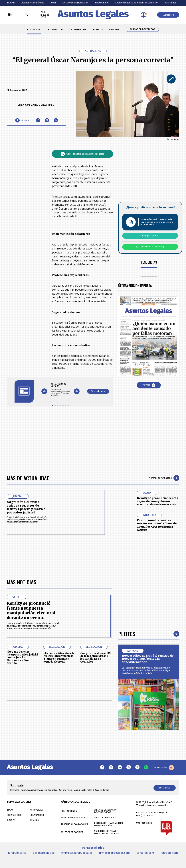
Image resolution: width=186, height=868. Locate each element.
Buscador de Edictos (142, 29)
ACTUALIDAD (34, 29)
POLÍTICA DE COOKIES (72, 832)
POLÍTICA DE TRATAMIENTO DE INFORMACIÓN (109, 824)
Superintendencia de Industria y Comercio (137, 3)
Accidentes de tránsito (33, 3)
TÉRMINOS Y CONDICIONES (74, 824)
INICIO (10, 810)
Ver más (149, 385)
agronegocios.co (44, 853)
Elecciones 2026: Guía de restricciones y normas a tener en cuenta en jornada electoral (59, 657)
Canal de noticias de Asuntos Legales (82, 154)
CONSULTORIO (56, 29)
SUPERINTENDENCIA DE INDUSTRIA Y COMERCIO (106, 832)
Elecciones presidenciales (75, 3)
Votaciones (170, 3)
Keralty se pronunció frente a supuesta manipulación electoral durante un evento (158, 501)
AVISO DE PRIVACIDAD (105, 818)
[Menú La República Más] (10, 15)
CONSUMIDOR (79, 29)
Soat (53, 3)
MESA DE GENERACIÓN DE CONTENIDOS (106, 811)
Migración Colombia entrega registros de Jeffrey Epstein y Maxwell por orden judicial (27, 507)
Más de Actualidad (28, 478)
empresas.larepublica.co (77, 853)
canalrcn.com (145, 853)
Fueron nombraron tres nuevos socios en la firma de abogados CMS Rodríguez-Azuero (157, 525)
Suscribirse (168, 15)
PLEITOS (98, 29)
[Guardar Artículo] (22, 120)
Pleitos (127, 634)
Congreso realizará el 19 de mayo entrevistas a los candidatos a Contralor (95, 657)
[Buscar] (27, 15)
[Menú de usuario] (143, 15)
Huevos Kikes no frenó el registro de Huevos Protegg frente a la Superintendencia (148, 659)
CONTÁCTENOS (69, 811)
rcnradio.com (169, 853)
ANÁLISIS (114, 29)
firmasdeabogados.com (114, 853)
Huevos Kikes (102, 3)
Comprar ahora (150, 236)
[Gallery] (60, 389)
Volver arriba (164, 768)
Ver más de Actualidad (164, 478)
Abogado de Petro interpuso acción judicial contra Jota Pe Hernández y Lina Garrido (22, 657)
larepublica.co (17, 853)
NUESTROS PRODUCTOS (73, 818)
